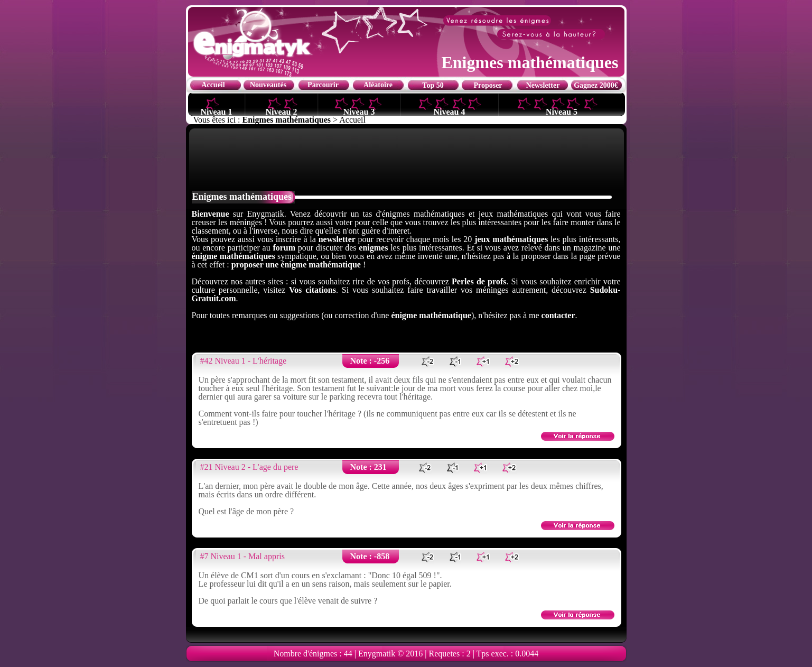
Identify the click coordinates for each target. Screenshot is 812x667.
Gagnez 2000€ (596, 85)
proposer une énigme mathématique (296, 265)
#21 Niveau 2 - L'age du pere (249, 467)
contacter (558, 315)
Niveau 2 (282, 112)
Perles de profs (479, 281)
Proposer (488, 85)
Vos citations (312, 290)
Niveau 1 (217, 112)
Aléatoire (378, 85)
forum (284, 248)
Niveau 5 (562, 112)
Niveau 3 (359, 112)
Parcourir (323, 85)
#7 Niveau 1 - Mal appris (242, 556)
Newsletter (543, 85)
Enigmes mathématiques (287, 120)
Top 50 (433, 85)
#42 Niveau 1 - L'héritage (244, 361)
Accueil (213, 85)
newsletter (337, 239)
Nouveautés (268, 85)
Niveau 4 (450, 112)
